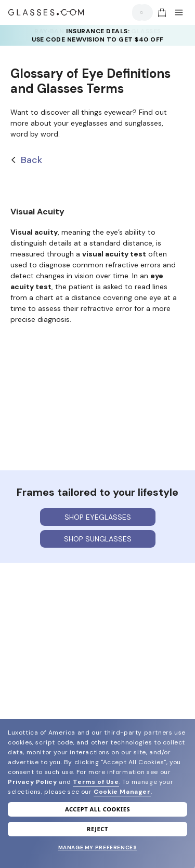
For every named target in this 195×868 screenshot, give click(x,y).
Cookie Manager (122, 792)
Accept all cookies (97, 809)
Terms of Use (96, 782)
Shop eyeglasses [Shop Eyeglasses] (98, 517)
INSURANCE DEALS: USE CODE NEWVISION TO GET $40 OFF (98, 35)
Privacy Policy (32, 782)
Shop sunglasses (98, 539)
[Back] (97, 160)
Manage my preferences (98, 847)
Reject (97, 829)
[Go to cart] (161, 12)
